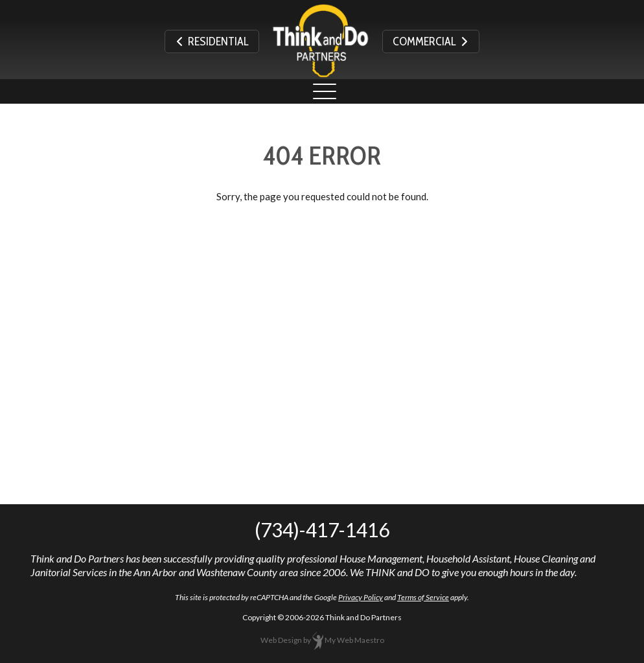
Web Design (281, 640)
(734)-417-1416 (322, 529)
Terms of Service (423, 597)
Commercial (431, 41)
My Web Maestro (354, 640)
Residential (212, 41)
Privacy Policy (361, 597)
